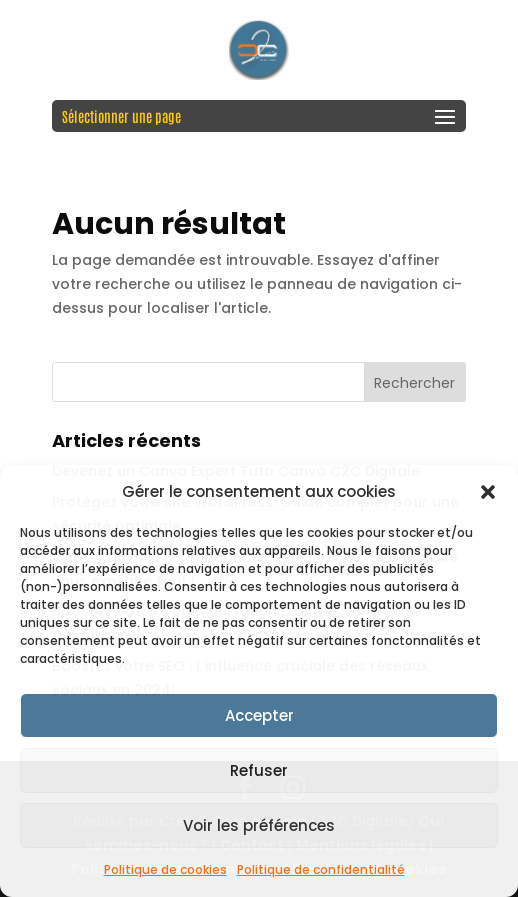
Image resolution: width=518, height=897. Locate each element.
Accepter (259, 715)
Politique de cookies (165, 869)
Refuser (259, 770)
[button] (488, 492)
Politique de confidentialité (321, 869)
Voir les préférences (259, 825)
